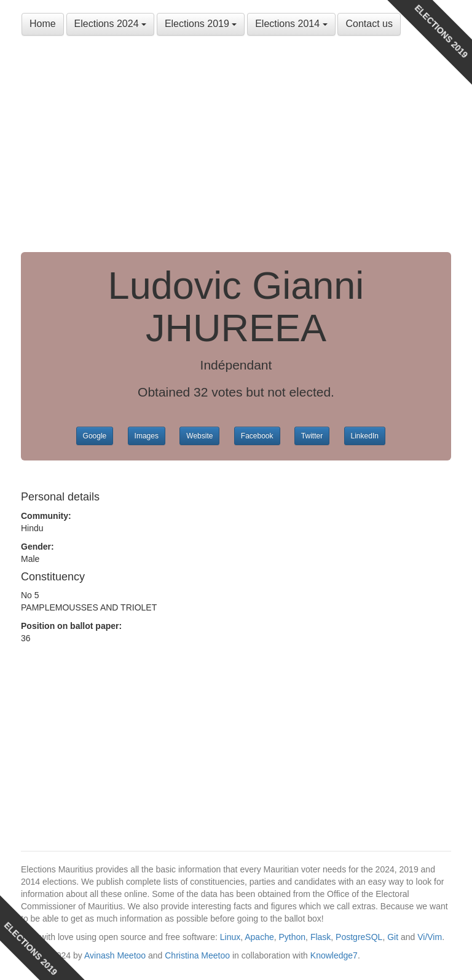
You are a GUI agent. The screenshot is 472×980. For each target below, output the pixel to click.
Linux (230, 937)
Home (43, 24)
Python (293, 937)
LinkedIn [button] (365, 436)
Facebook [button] (257, 436)
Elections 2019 (201, 24)
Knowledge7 (334, 955)
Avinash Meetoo (115, 955)
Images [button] (147, 436)
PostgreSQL (359, 937)
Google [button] (95, 436)
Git (393, 937)
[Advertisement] (236, 148)
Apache (259, 937)
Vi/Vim (430, 937)
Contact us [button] (369, 24)
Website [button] (199, 436)
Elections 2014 (291, 24)
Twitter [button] (312, 436)
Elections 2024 (110, 24)
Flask (321, 937)
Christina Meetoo (197, 955)
